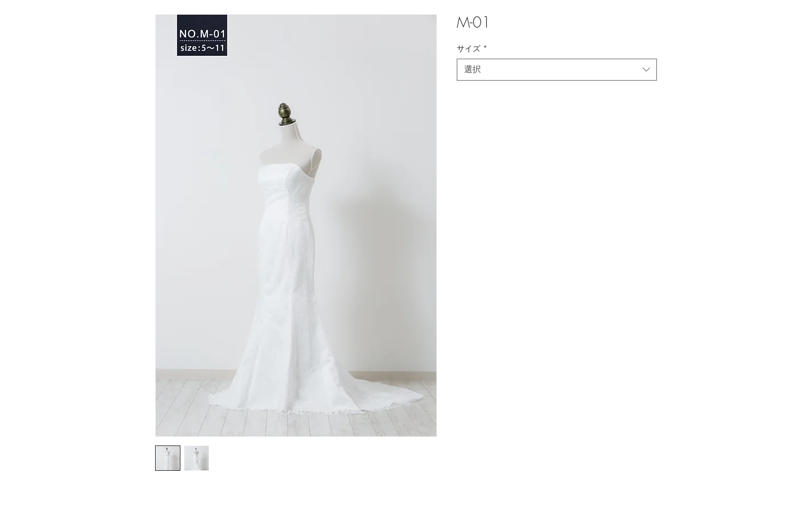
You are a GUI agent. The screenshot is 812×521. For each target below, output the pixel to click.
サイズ (472, 48)
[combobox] (557, 70)
